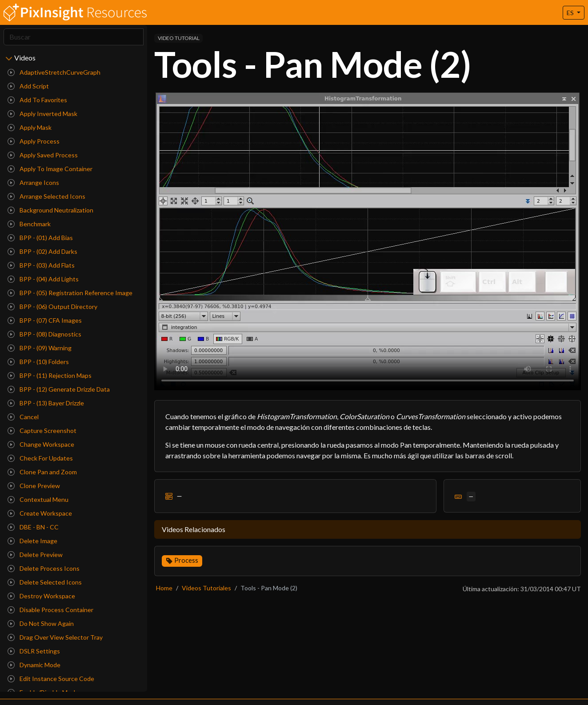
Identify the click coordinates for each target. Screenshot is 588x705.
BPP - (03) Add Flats (41, 265)
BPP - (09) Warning (40, 348)
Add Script (28, 86)
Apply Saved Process (43, 155)
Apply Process (34, 141)
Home (164, 588)
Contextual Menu (38, 499)
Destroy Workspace (41, 596)
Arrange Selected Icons (46, 196)
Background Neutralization (50, 210)
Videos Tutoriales (206, 588)
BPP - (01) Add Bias (40, 238)
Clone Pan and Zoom (42, 472)
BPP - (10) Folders (38, 362)
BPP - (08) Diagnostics (44, 334)
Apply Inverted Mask (42, 114)
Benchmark (29, 224)
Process (186, 560)
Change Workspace (41, 444)
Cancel (23, 417)
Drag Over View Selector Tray (55, 637)
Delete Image (32, 541)
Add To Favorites (37, 100)
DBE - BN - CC (33, 527)
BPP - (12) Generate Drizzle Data (59, 389)
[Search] (74, 37)
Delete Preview (35, 555)
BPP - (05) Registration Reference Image (70, 293)
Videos (25, 58)
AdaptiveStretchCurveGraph (54, 72)
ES (571, 13)
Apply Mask (30, 127)
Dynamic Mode (34, 665)
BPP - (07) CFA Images (45, 320)
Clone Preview (34, 486)
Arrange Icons (33, 182)
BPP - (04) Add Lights (43, 279)
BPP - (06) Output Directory (52, 306)
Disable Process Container (50, 610)
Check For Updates (40, 458)
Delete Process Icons (44, 568)
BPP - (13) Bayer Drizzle (46, 403)
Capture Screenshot (42, 431)
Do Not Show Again (41, 623)
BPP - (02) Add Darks (42, 251)
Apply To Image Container (50, 169)
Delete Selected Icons (45, 582)
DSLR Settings (34, 651)
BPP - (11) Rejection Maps (50, 375)
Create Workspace (40, 513)
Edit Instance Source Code (51, 679)
